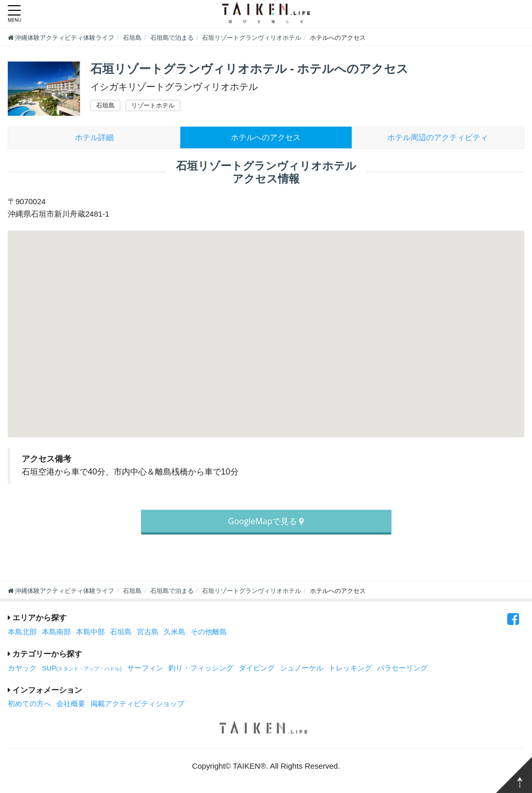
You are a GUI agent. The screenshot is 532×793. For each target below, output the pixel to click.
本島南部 (56, 632)
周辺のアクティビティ (438, 137)
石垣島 (121, 632)
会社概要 (71, 704)
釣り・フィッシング (201, 668)
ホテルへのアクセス (266, 137)
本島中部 (90, 632)
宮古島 (148, 632)
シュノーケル (302, 668)
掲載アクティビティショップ (137, 704)
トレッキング (350, 668)
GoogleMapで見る (266, 521)
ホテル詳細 (94, 137)
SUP (82, 668)
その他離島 (209, 632)
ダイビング (257, 668)
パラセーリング (402, 668)
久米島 (175, 632)
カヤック (22, 668)
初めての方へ (29, 704)
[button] (266, 324)
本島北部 (22, 632)
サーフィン (145, 668)
